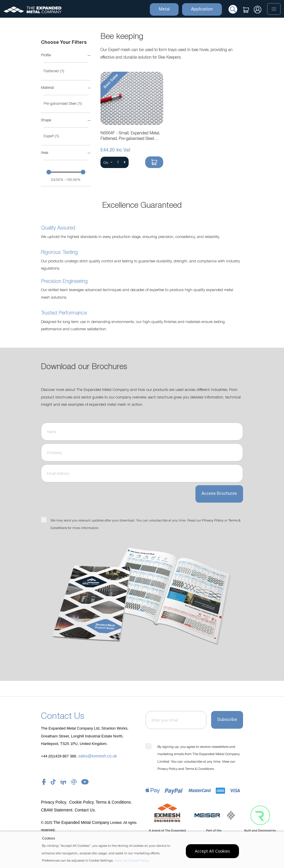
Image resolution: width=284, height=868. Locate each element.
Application (202, 9)
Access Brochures (219, 494)
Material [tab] (47, 88)
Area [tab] (45, 153)
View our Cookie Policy (131, 861)
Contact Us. (85, 810)
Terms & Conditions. (114, 802)
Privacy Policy (213, 521)
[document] (143, 850)
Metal (164, 9)
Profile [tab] (46, 55)
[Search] (233, 9)
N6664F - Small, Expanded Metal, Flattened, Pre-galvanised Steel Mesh (130, 137)
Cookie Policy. (82, 802)
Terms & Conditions (199, 769)
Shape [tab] (46, 120)
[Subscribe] (227, 720)
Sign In (258, 11)
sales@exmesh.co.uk (97, 756)
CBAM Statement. (58, 810)
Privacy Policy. (55, 802)
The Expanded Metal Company (81, 822)
